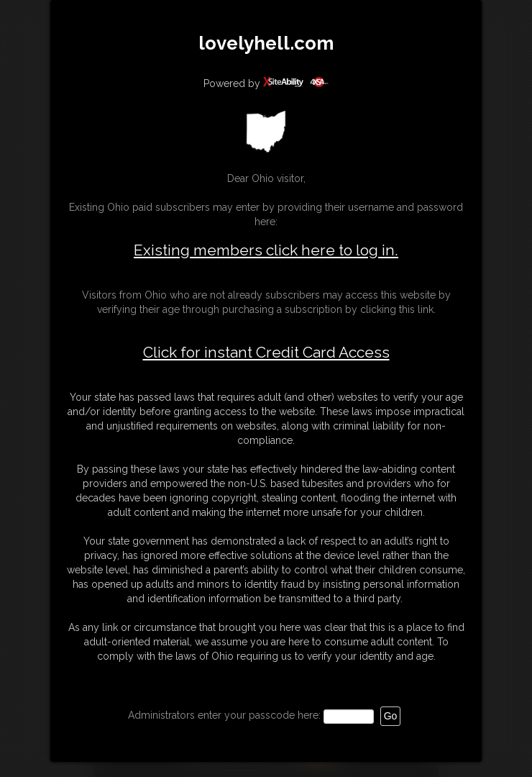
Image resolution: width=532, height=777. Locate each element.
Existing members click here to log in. (266, 250)
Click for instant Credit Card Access (266, 353)
